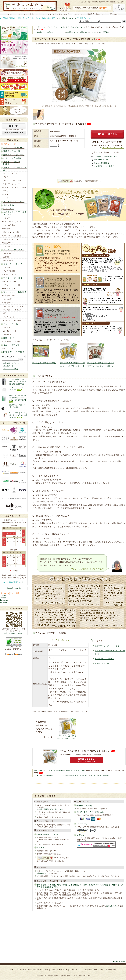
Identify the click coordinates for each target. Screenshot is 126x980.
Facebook (4, 602)
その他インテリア (10, 275)
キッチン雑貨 (8, 260)
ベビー (6, 195)
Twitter (3, 598)
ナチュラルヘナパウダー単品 (44, 363)
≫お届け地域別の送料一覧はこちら (50, 809)
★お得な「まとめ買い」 (45, 32)
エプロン (7, 257)
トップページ (38, 27)
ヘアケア (7, 218)
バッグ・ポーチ (9, 317)
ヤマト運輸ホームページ (66, 18)
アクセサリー (8, 303)
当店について (35, 14)
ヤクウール (7, 198)
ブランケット (8, 191)
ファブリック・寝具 (13, 278)
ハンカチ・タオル (10, 173)
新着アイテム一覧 (12, 151)
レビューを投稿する (102, 163)
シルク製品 (9, 209)
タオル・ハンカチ (10, 282)
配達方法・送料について (97, 14)
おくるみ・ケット (10, 331)
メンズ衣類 (7, 299)
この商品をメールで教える (104, 166)
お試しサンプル (9, 243)
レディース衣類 (9, 296)
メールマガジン (48, 14)
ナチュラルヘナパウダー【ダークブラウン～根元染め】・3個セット (101, 366)
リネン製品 (9, 205)
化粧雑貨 (7, 246)
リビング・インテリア (14, 264)
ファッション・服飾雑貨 (15, 292)
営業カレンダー (112, 906)
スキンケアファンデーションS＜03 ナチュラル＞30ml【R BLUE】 (18, 415)
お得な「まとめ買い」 (14, 158)
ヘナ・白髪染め (9, 225)
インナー (7, 177)
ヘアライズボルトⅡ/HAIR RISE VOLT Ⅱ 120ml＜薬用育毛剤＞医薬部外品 (18, 382)
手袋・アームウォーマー (12, 184)
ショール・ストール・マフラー (15, 188)
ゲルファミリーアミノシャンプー (108, 646)
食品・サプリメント (13, 345)
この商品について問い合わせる (106, 156)
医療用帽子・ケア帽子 (14, 352)
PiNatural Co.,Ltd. (85, 975)
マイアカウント (21, 14)
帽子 (5, 313)
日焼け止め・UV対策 (11, 232)
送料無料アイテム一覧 (14, 155)
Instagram (4, 600)
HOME (10, 14)
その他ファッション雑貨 (12, 320)
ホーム (13, 970)
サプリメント (8, 349)
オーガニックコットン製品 (15, 169)
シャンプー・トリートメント (14, 222)
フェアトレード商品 (11, 369)
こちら (23, 582)
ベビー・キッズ (11, 324)
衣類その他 (7, 335)
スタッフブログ (63, 14)
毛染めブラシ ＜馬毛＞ (104, 659)
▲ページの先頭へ (119, 962)
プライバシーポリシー (59, 970)
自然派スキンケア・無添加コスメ (15, 213)
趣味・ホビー (10, 338)
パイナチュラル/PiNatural (55, 27)
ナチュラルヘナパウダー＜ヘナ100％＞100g (67, 737)
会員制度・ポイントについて (14, 363)
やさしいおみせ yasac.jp (14, 633)
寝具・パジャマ (9, 289)
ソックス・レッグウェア (12, 181)
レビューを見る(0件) (102, 160)
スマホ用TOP (21, 970)
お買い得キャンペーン (14, 148)
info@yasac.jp (42, 873)
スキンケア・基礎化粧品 (12, 236)
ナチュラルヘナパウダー (75, 27)
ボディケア (7, 229)
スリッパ (7, 267)
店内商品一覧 (10, 144)
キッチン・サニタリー (14, 250)
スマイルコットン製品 (14, 202)
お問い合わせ (113, 14)
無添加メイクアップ (11, 239)
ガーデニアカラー (102, 664)
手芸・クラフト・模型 (12, 342)
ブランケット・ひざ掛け (12, 285)
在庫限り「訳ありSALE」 (12, 163)
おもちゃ (7, 328)
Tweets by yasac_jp (14, 588)
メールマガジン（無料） (11, 593)
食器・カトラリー (10, 253)
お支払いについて (78, 14)
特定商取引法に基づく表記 (38, 970)
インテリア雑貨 (9, 271)
